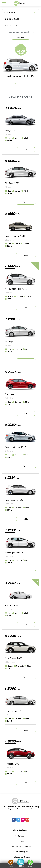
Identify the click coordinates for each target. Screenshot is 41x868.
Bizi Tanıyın (22, 836)
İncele (26, 149)
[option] (20, 61)
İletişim (22, 841)
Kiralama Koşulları (22, 852)
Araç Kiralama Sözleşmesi (22, 846)
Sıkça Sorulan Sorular (22, 857)
